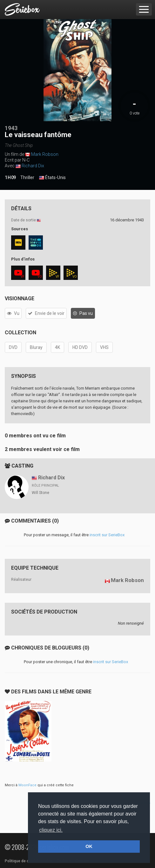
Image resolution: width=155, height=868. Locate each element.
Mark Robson (45, 154)
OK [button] (89, 846)
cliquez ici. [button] (51, 830)
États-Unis (52, 178)
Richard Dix (33, 166)
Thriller (27, 177)
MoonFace (27, 785)
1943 (11, 128)
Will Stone (40, 493)
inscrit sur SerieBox (107, 535)
